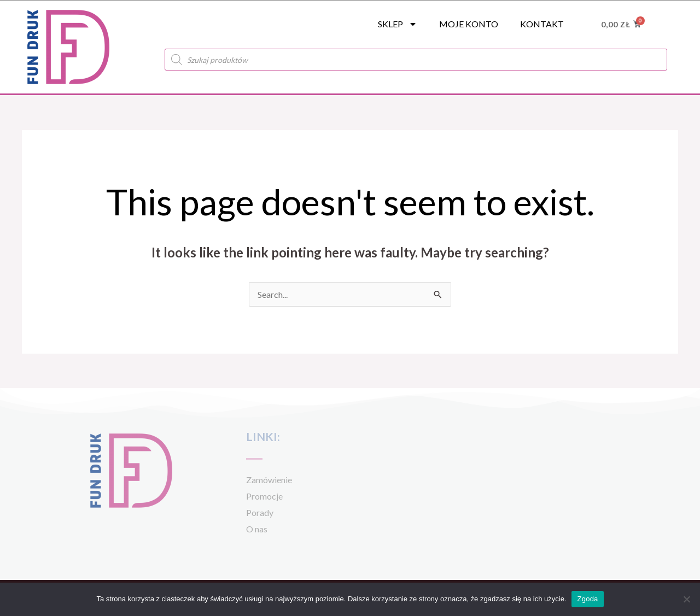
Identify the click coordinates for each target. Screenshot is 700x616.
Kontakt (542, 24)
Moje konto (469, 24)
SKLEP (398, 24)
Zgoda (587, 599)
